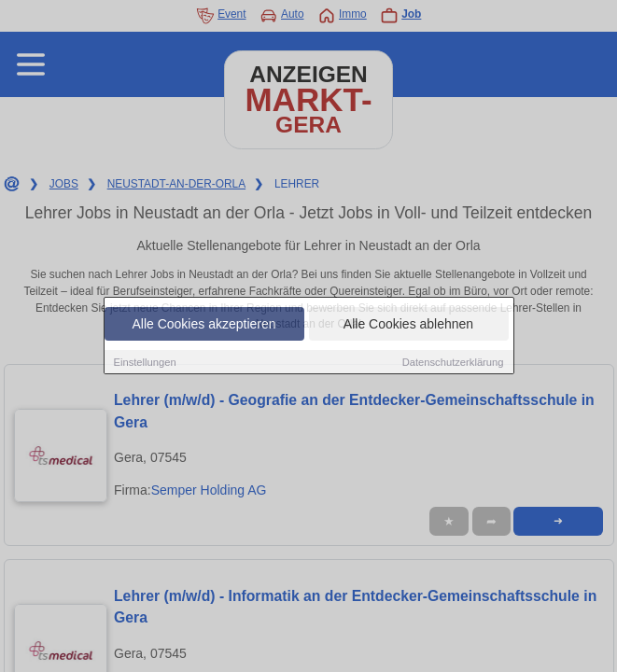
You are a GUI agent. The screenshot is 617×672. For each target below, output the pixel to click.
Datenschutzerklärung (453, 362)
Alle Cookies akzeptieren (203, 324)
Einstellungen (145, 362)
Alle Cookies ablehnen (408, 324)
